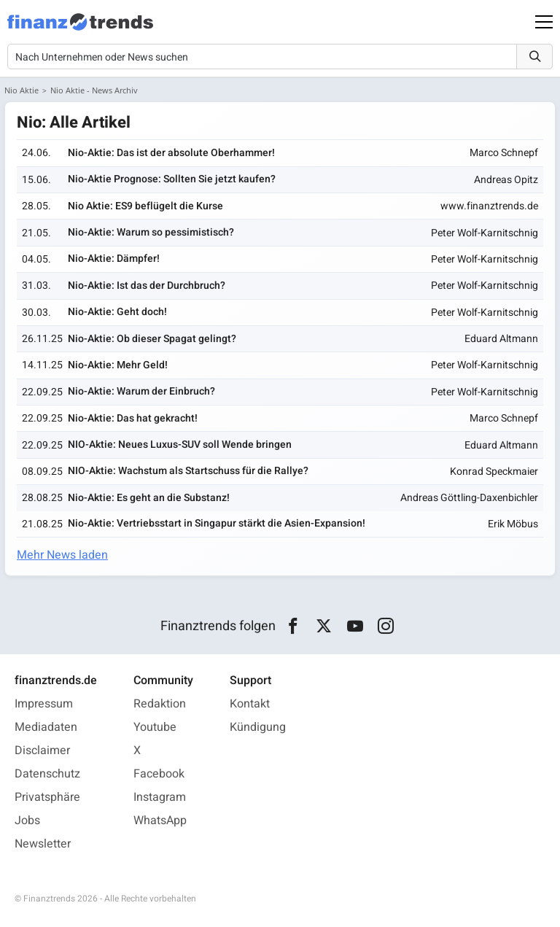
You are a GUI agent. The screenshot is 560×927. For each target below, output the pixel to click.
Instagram (160, 797)
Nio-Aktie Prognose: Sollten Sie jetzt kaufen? (172, 179)
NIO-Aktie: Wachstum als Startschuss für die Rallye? (188, 471)
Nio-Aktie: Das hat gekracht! (133, 418)
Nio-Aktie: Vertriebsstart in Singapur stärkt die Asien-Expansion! (217, 523)
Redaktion (160, 704)
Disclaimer (42, 750)
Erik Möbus (513, 524)
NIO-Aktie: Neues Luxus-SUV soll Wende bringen (180, 445)
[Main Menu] (544, 22)
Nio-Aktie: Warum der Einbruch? (141, 391)
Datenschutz (47, 774)
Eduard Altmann (501, 339)
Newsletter (43, 844)
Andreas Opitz (506, 180)
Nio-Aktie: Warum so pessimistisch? (151, 232)
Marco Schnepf (504, 153)
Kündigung (258, 727)
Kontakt (250, 704)
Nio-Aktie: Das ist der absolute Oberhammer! (171, 153)
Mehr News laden (62, 555)
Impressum (44, 704)
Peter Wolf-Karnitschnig (485, 233)
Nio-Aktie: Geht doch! (117, 312)
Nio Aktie (22, 90)
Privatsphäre (47, 797)
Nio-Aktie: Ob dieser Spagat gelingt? (152, 339)
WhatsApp (160, 821)
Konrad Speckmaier (494, 472)
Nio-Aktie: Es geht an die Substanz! (149, 498)
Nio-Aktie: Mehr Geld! (118, 365)
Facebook (159, 774)
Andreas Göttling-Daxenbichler (469, 498)
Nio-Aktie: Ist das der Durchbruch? (147, 286)
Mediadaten (46, 727)
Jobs (27, 821)
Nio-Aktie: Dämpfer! (114, 259)
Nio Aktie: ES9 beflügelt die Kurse (145, 206)
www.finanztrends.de (489, 206)
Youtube (155, 727)
